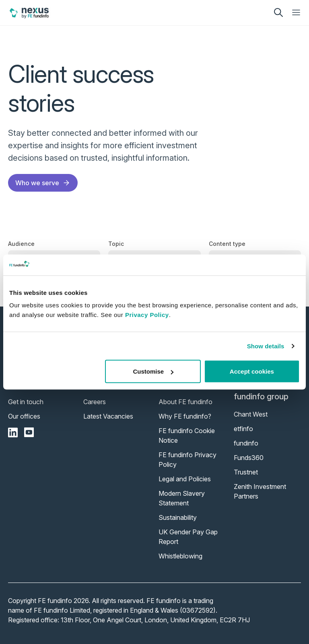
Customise (153, 371)
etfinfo (243, 429)
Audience (21, 244)
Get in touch (26, 402)
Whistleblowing (180, 556)
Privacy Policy (147, 315)
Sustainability (178, 517)
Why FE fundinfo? (185, 416)
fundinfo (246, 443)
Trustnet (246, 472)
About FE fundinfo (185, 402)
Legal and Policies (185, 479)
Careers (95, 402)
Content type (227, 244)
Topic (116, 244)
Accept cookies (252, 371)
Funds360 (249, 458)
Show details (266, 346)
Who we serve (43, 183)
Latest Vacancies (108, 416)
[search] (278, 12)
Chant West (251, 414)
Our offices (24, 416)
